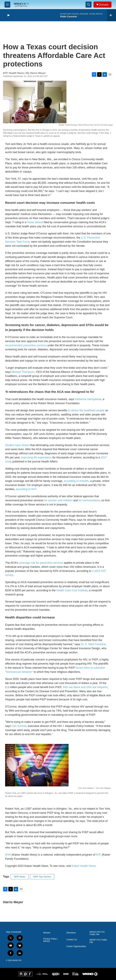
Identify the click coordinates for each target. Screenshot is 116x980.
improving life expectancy (36, 457)
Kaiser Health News (84, 866)
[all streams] (112, 15)
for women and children (58, 500)
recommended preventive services (26, 345)
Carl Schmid (19, 726)
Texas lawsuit (35, 222)
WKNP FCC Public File (98, 941)
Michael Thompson (23, 372)
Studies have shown (17, 445)
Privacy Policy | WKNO (50, 940)
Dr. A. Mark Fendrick (93, 644)
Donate (104, 5)
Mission (47, 933)
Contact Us (72, 940)
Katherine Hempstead (88, 399)
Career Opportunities (76, 946)
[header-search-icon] (89, 5)
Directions (71, 933)
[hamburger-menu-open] (7, 5)
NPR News (20, 877)
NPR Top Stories (42, 877)
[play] (8, 15)
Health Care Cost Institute (72, 590)
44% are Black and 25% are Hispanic (85, 687)
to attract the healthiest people (86, 410)
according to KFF (26, 489)
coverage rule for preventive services (41, 563)
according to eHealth (76, 481)
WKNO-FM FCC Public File (97, 933)
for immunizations (89, 500)
